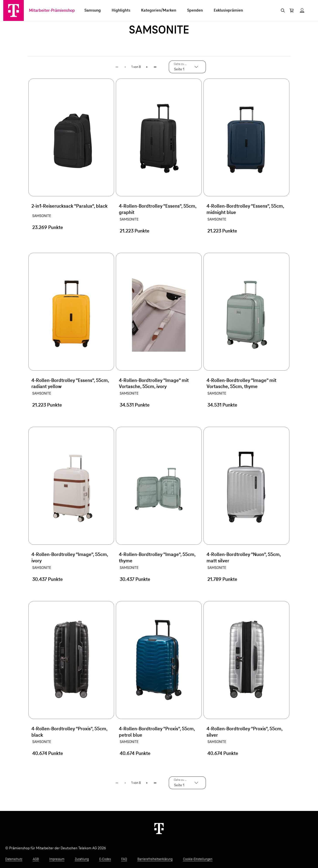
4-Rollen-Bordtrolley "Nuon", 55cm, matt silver (244, 558)
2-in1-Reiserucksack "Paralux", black (69, 206)
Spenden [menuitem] (195, 10)
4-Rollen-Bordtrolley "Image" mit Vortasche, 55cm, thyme (241, 384)
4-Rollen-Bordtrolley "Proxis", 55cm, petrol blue (157, 732)
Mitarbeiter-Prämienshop (52, 11)
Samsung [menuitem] (93, 10)
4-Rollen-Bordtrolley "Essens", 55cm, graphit (158, 209)
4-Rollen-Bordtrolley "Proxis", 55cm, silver (244, 732)
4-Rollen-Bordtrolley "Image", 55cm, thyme (157, 558)
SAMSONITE (42, 216)
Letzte (156, 67)
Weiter (147, 67)
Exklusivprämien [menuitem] (228, 10)
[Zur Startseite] (14, 10)
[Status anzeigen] (302, 10)
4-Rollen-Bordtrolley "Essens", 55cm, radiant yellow (70, 384)
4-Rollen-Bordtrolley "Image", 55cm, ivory (70, 558)
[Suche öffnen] (282, 10)
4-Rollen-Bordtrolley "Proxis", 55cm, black (69, 732)
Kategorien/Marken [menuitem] (159, 10)
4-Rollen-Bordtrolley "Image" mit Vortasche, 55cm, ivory (154, 384)
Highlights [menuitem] (121, 10)
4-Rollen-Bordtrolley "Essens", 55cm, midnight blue (245, 209)
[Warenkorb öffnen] (292, 10)
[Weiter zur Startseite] (159, 828)
